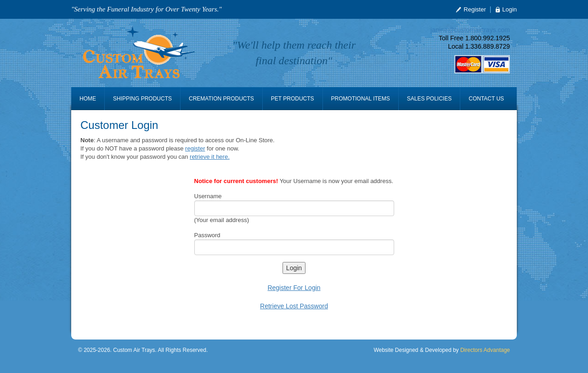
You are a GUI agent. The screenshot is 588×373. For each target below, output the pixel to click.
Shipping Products (142, 99)
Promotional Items (361, 99)
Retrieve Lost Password (294, 306)
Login (509, 9)
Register (475, 9)
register (195, 148)
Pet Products (293, 99)
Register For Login (294, 288)
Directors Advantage (485, 350)
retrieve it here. (210, 157)
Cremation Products (221, 99)
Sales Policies (429, 99)
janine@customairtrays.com (470, 30)
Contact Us (486, 99)
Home (88, 99)
